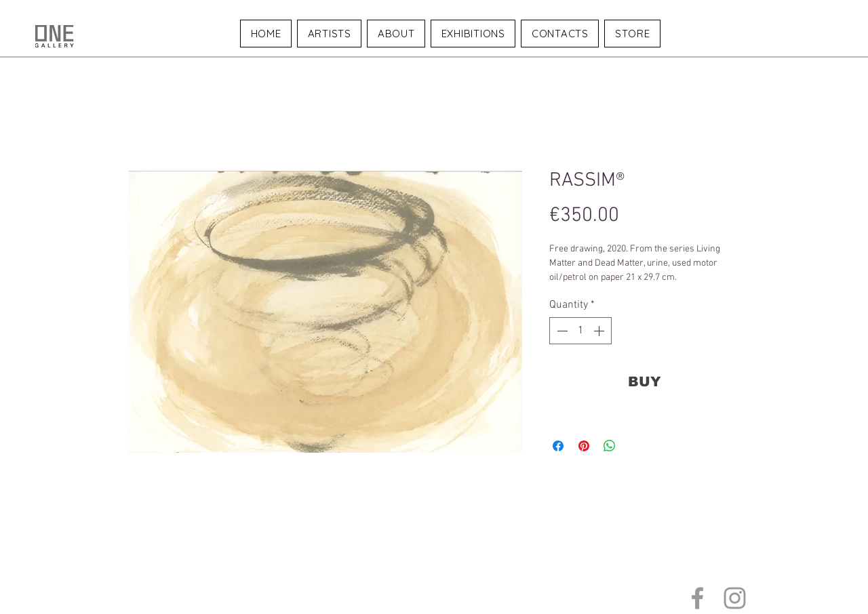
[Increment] (600, 331)
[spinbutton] (580, 331)
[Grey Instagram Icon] (735, 598)
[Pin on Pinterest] (584, 446)
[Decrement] (561, 331)
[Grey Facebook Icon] (697, 598)
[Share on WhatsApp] (610, 446)
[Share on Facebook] (558, 446)
